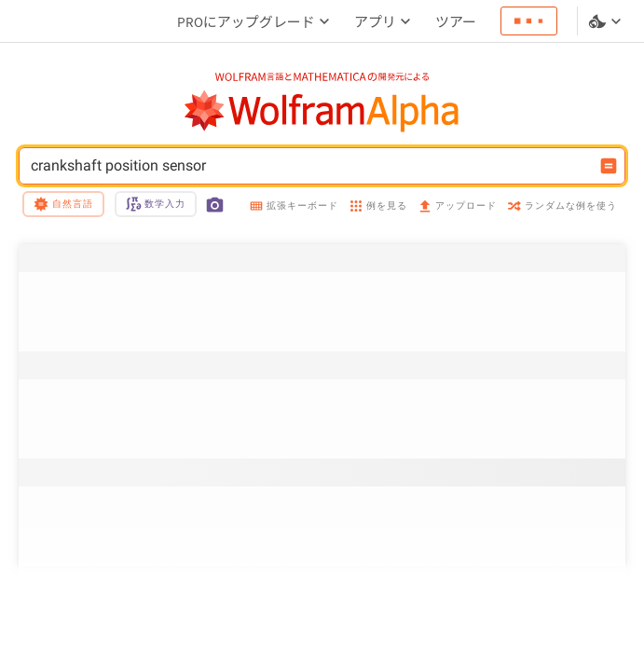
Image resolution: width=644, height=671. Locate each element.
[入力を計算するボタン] (609, 166)
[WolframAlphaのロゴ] (322, 111)
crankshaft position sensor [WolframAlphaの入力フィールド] (310, 166)
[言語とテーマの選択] (607, 21)
